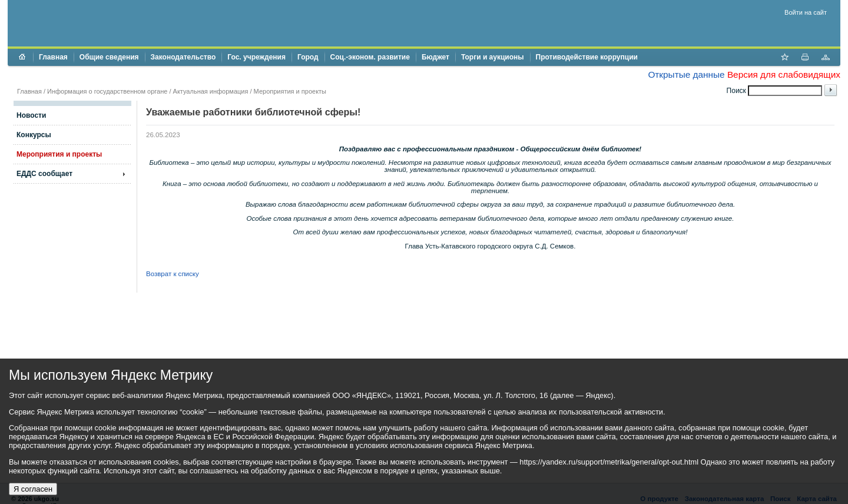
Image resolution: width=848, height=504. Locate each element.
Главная (53, 57)
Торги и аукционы (493, 57)
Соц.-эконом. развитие (370, 57)
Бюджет (435, 57)
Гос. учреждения (256, 57)
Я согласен (33, 489)
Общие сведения (109, 57)
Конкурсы (34, 135)
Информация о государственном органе (107, 91)
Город (308, 57)
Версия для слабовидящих (784, 74)
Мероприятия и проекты (290, 91)
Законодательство (183, 57)
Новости (31, 115)
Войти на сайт (806, 12)
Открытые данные (686, 74)
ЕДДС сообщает (44, 174)
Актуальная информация (211, 91)
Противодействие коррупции (587, 57)
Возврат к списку (173, 274)
